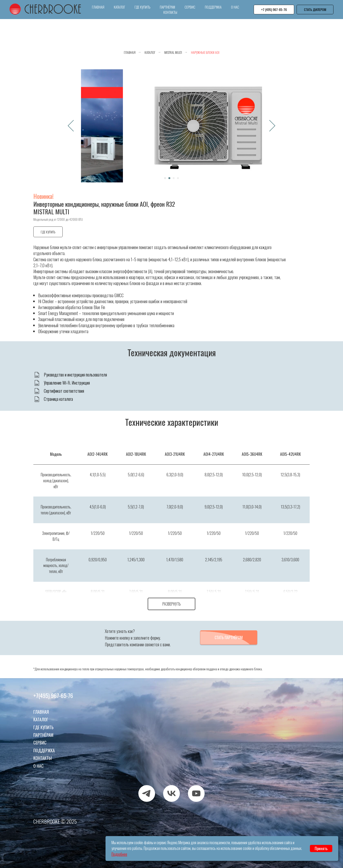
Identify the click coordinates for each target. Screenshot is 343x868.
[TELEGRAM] (147, 788)
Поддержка (213, 7)
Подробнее (119, 854)
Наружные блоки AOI (205, 52)
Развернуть (172, 604)
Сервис (190, 7)
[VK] (171, 788)
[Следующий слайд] (272, 126)
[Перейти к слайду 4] (178, 178)
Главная (98, 7)
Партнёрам (167, 7)
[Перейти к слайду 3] (174, 178)
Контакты (170, 12)
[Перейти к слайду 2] (169, 178)
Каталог (119, 7)
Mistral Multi (173, 52)
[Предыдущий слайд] (71, 126)
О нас (235, 7)
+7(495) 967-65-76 (53, 690)
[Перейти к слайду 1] (165, 178)
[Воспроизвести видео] (171, 126)
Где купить (142, 7)
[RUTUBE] (196, 788)
